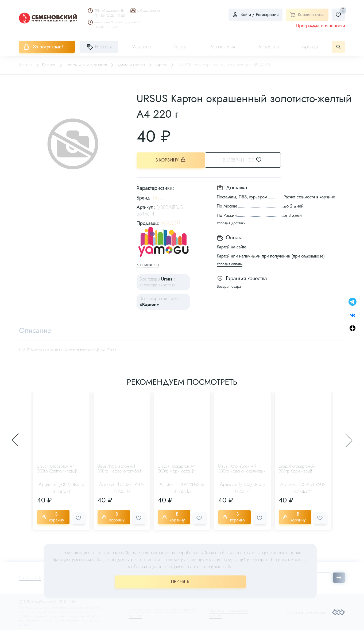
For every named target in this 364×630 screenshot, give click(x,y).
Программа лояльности (320, 26)
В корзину (171, 160)
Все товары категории (159, 301)
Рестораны (268, 47)
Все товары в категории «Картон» (158, 282)
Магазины (141, 47)
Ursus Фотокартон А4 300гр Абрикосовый (177, 469)
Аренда (310, 47)
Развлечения (222, 47)
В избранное (249, 160)
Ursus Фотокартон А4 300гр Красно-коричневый (242, 469)
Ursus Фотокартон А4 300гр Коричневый (298, 469)
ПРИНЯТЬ (180, 581)
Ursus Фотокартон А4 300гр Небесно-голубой (119, 469)
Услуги (180, 47)
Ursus (158, 197)
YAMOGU (170, 223)
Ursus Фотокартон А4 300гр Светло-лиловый (57, 469)
